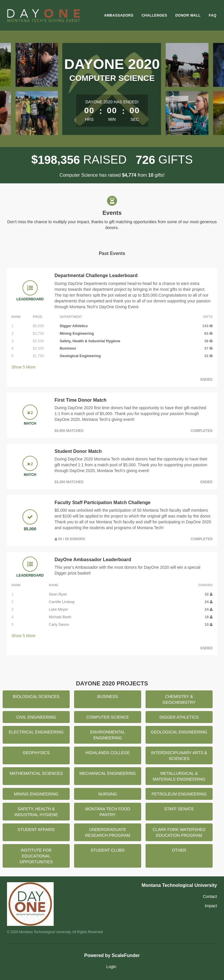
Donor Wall (188, 15)
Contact (210, 896)
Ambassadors (119, 15)
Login (111, 967)
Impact (211, 906)
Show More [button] (23, 367)
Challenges (154, 15)
